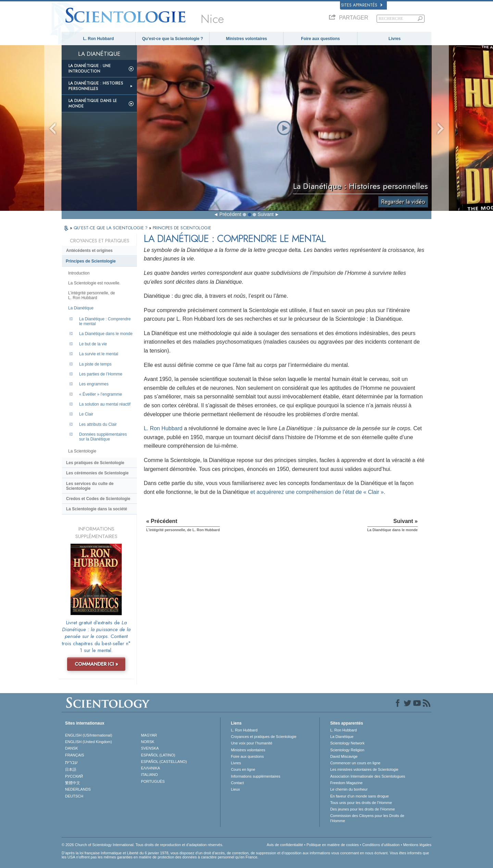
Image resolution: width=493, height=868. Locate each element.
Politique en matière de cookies (333, 845)
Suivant (266, 214)
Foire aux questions (320, 39)
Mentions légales (417, 845)
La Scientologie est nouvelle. (94, 283)
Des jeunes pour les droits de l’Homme (362, 809)
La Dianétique (81, 308)
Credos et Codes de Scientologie (98, 499)
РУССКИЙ (74, 776)
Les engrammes (94, 384)
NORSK (148, 742)
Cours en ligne (243, 769)
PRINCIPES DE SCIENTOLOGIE (182, 228)
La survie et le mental (99, 354)
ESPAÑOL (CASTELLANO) (164, 762)
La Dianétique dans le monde (93, 103)
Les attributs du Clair (98, 424)
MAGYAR (149, 735)
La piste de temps (95, 364)
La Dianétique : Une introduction (90, 68)
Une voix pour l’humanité (251, 743)
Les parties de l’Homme (101, 374)
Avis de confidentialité (285, 845)
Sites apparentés (362, 5)
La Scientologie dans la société (97, 509)
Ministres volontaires (246, 39)
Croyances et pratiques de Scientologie (263, 737)
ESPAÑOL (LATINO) (158, 755)
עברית (71, 762)
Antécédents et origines (89, 251)
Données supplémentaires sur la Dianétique (103, 437)
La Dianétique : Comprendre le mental (105, 321)
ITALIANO (149, 775)
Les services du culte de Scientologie (90, 486)
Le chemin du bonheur (349, 789)
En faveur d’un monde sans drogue (359, 796)
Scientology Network (347, 743)
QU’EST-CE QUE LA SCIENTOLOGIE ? (111, 228)
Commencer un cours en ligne (355, 763)
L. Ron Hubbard (99, 39)
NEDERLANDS (78, 789)
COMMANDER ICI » (96, 664)
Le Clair (86, 414)
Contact (237, 783)
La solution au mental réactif (105, 404)
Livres (395, 39)
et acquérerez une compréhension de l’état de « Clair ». (318, 492)
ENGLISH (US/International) (89, 735)
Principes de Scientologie (91, 261)
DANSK (72, 748)
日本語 (71, 769)
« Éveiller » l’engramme (100, 394)
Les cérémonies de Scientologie (97, 473)
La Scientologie (82, 451)
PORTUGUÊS (153, 781)
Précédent (230, 214)
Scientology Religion (347, 750)
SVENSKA (150, 748)
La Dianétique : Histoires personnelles (96, 86)
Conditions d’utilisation (381, 845)
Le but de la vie (93, 344)
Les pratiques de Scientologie (95, 463)
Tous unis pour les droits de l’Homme (361, 803)
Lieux (235, 789)
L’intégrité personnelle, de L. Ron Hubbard (92, 295)
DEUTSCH (74, 796)
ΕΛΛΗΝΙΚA (151, 768)
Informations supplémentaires (255, 776)
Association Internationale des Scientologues (368, 776)
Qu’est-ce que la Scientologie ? (173, 39)
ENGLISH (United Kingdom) (89, 742)
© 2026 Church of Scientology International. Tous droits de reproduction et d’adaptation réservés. (142, 845)
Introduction (79, 273)
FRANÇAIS (75, 755)
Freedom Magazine (346, 783)
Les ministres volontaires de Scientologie (364, 769)
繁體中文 (73, 783)
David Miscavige (344, 756)
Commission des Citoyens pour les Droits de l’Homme (367, 818)
